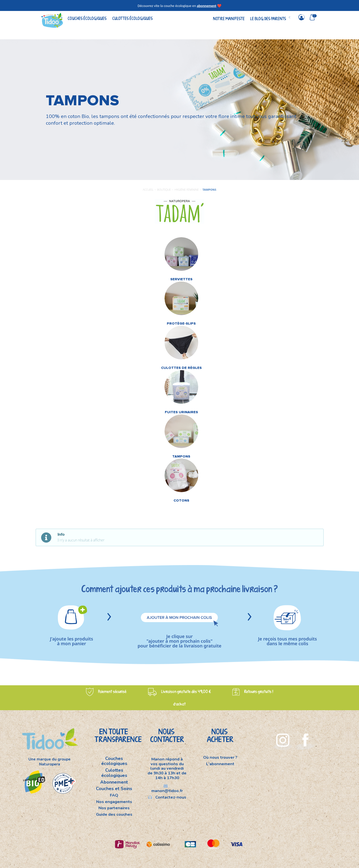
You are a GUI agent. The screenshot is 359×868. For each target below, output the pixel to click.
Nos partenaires (114, 808)
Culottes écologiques (132, 18)
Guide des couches (114, 814)
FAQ (114, 795)
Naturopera (50, 764)
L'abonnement (220, 764)
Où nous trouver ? (220, 758)
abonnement (206, 6)
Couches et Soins (114, 789)
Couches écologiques (87, 18)
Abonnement (114, 782)
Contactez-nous (167, 797)
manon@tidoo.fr (167, 789)
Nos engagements (114, 802)
